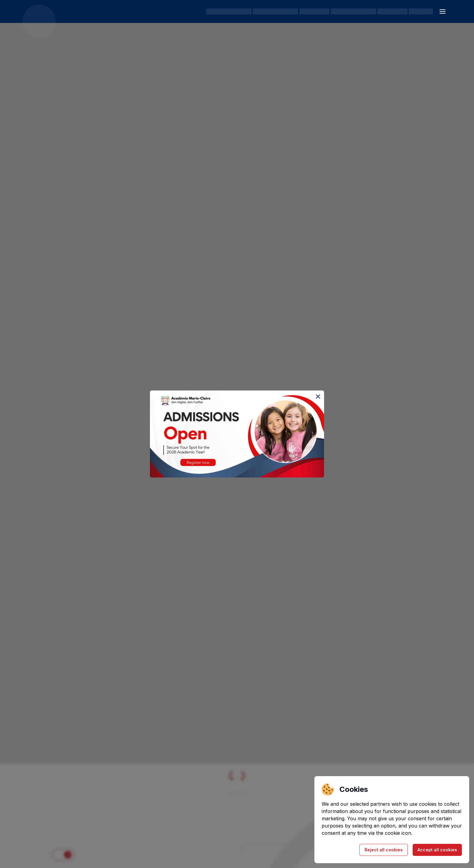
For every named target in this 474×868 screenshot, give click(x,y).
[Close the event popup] (318, 397)
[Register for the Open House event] (237, 434)
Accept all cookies (437, 850)
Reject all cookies (384, 850)
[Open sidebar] (443, 11)
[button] (443, 11)
